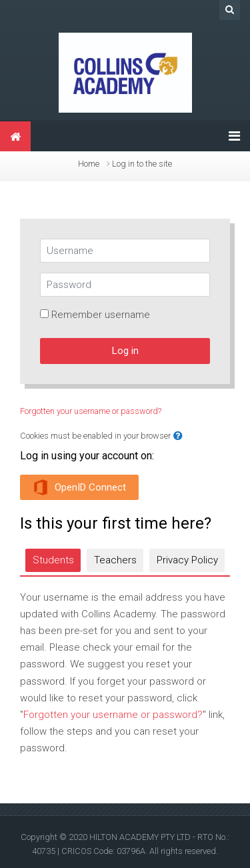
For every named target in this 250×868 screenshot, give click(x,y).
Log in (125, 351)
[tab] (53, 561)
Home (89, 164)
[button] (178, 436)
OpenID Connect (79, 487)
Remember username (101, 315)
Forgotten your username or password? (91, 411)
